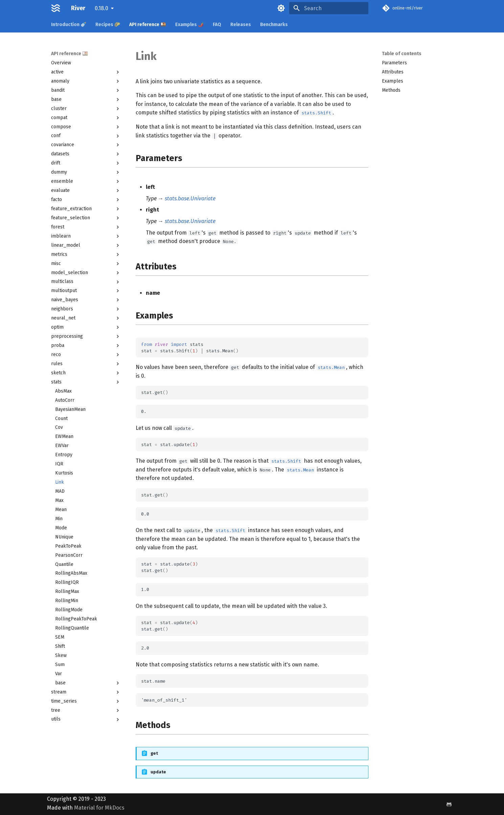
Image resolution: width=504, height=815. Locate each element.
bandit (86, 90)
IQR (59, 464)
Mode (61, 528)
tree (86, 710)
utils (86, 719)
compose (86, 127)
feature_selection (86, 218)
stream (86, 692)
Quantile (64, 564)
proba (86, 346)
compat (86, 118)
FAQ (217, 25)
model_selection (86, 273)
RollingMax (67, 591)
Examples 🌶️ (189, 25)
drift (86, 163)
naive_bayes (86, 300)
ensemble (86, 181)
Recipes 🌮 (108, 25)
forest (86, 227)
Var (59, 674)
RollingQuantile (72, 628)
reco (86, 355)
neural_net (86, 318)
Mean (61, 510)
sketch (86, 373)
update (158, 772)
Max (59, 500)
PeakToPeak (68, 546)
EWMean (64, 436)
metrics (86, 255)
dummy (86, 172)
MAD (60, 491)
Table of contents (402, 54)
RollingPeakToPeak (76, 619)
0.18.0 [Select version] (101, 8)
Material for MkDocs (99, 808)
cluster (86, 109)
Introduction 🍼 (69, 25)
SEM (60, 637)
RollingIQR (67, 582)
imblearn (86, 236)
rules (86, 364)
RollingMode (69, 610)
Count (61, 418)
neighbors (86, 309)
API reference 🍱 (148, 25)
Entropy (64, 455)
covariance (86, 145)
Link (60, 482)
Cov (59, 427)
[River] (56, 8)
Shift (60, 646)
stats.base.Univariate (190, 199)
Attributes (393, 72)
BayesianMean (70, 409)
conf (86, 136)
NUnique (64, 537)
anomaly (86, 81)
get (154, 753)
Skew (61, 655)
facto (86, 200)
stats (86, 382)
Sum (60, 665)
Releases (241, 25)
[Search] (329, 8)
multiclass (86, 282)
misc (86, 264)
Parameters (394, 63)
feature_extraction (86, 209)
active (86, 72)
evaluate (86, 191)
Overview (61, 63)
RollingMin (67, 601)
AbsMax (63, 391)
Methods (391, 90)
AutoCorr (65, 400)
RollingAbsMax (71, 573)
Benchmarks (274, 25)
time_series (86, 701)
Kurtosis (64, 473)
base (86, 100)
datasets (86, 154)
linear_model (86, 245)
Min (59, 519)
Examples (393, 81)
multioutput (86, 291)
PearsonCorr (69, 555)
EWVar (62, 446)
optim (86, 327)
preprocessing (86, 336)
